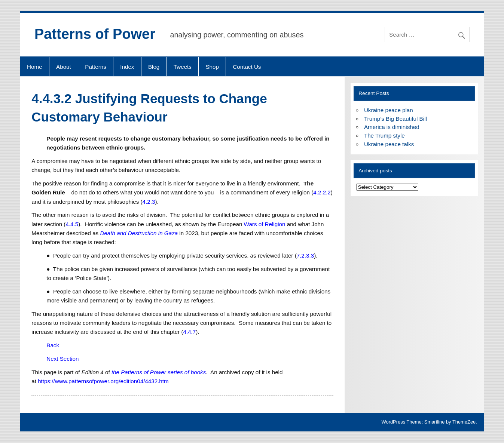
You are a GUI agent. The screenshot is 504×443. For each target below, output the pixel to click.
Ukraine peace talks (389, 144)
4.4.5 (72, 224)
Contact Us (247, 67)
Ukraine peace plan (389, 110)
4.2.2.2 (322, 192)
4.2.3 (149, 202)
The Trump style (384, 136)
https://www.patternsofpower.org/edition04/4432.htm (103, 381)
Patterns (96, 67)
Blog (154, 67)
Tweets (183, 67)
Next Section (62, 359)
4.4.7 (189, 332)
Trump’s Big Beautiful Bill (395, 119)
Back (53, 345)
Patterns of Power (95, 34)
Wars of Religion (265, 224)
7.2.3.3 (305, 256)
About (64, 67)
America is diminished (392, 127)
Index (127, 67)
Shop (212, 67)
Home (35, 67)
